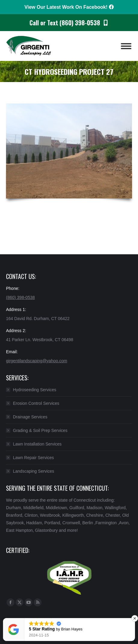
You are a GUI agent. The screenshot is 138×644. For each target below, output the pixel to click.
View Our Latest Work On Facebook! (69, 7)
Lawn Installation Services (37, 444)
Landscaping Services (34, 471)
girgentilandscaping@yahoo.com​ (37, 361)
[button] (135, 618)
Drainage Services (30, 417)
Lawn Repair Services (33, 458)
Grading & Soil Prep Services (40, 430)
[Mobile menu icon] (126, 46)
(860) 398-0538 (20, 297)
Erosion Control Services (36, 403)
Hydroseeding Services (35, 390)
